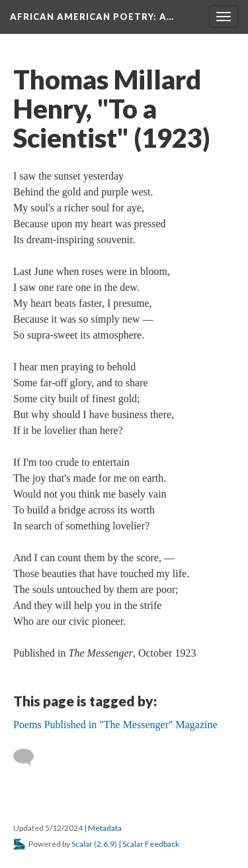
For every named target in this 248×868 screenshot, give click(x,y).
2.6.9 (105, 844)
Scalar (82, 844)
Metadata (105, 828)
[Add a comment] (29, 757)
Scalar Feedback (151, 844)
